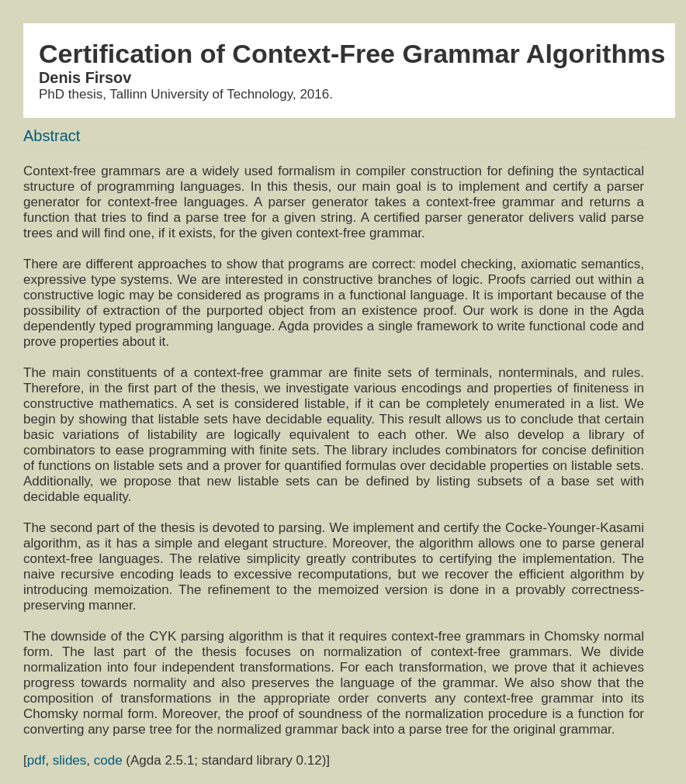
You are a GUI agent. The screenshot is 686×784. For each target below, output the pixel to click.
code (108, 760)
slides (69, 760)
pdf (36, 760)
